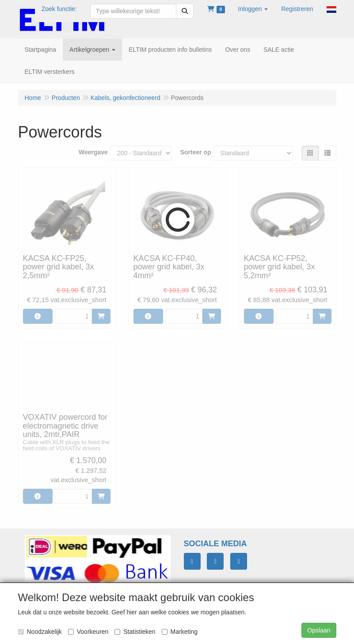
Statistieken (135, 632)
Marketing (180, 632)
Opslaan (319, 630)
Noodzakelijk (40, 632)
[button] (253, 9)
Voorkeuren (88, 632)
